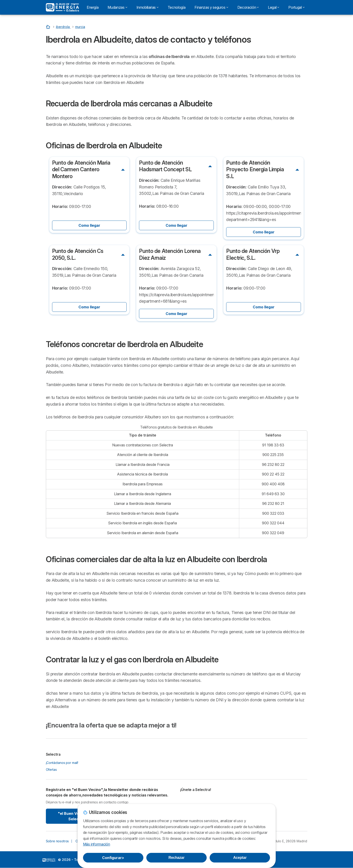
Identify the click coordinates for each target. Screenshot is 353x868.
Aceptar (240, 858)
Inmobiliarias (147, 7)
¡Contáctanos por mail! (62, 763)
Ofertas (51, 770)
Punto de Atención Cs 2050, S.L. (78, 254)
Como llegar (89, 225)
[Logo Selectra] (62, 7)
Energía (93, 7)
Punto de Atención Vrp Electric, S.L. (253, 254)
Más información (97, 844)
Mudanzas (117, 7)
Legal (274, 7)
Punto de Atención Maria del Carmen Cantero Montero (81, 170)
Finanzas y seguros (211, 7)
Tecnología (176, 7)
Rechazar (177, 858)
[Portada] (49, 27)
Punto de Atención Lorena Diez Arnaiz (170, 254)
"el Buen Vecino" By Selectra (76, 816)
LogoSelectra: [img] (49, 860)
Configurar (113, 858)
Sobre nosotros (57, 841)
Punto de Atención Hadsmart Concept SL (165, 166)
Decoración (248, 7)
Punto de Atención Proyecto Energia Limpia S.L (255, 170)
